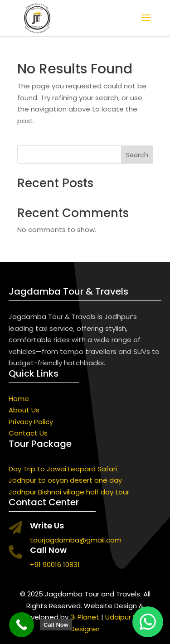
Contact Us (28, 433)
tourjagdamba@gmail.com (76, 540)
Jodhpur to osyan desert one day (65, 480)
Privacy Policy (31, 422)
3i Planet (85, 617)
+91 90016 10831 (55, 564)
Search (137, 155)
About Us (24, 410)
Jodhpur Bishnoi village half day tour (69, 492)
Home (19, 399)
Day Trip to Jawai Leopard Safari (63, 469)
